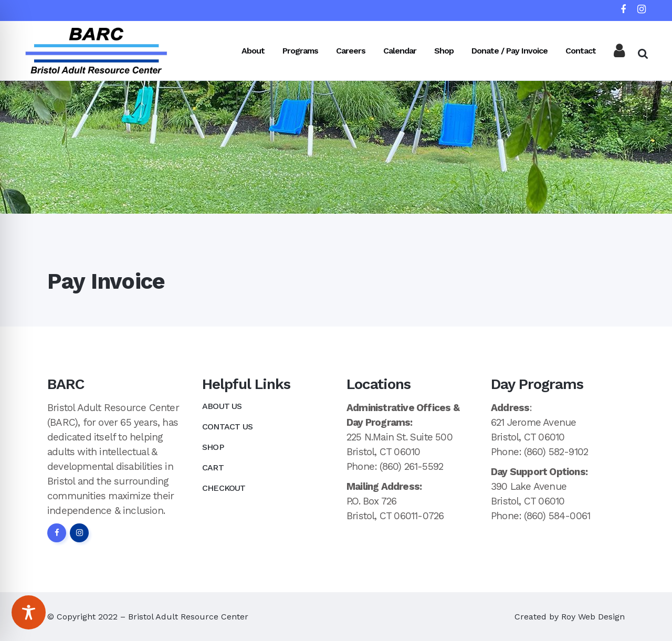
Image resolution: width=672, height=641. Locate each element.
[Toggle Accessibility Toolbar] (29, 612)
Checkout (224, 488)
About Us (222, 406)
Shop (213, 447)
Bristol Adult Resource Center (188, 617)
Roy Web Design (593, 617)
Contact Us (227, 427)
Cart (213, 467)
